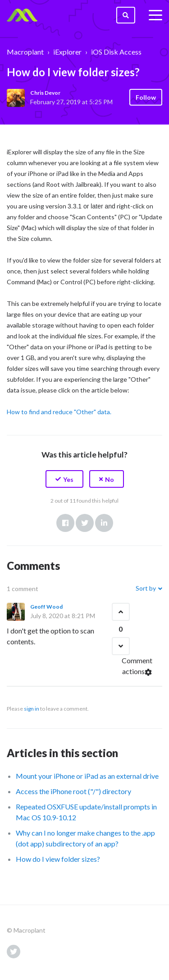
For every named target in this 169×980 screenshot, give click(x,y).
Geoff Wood (46, 607)
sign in (32, 709)
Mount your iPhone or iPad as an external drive (87, 776)
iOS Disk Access (116, 52)
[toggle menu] (155, 15)
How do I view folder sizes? (58, 859)
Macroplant (25, 52)
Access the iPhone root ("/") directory (73, 791)
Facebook (65, 523)
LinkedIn (104, 523)
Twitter (85, 523)
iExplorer (67, 52)
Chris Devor (45, 93)
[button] (64, 479)
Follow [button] (146, 97)
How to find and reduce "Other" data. (59, 412)
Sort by (146, 588)
